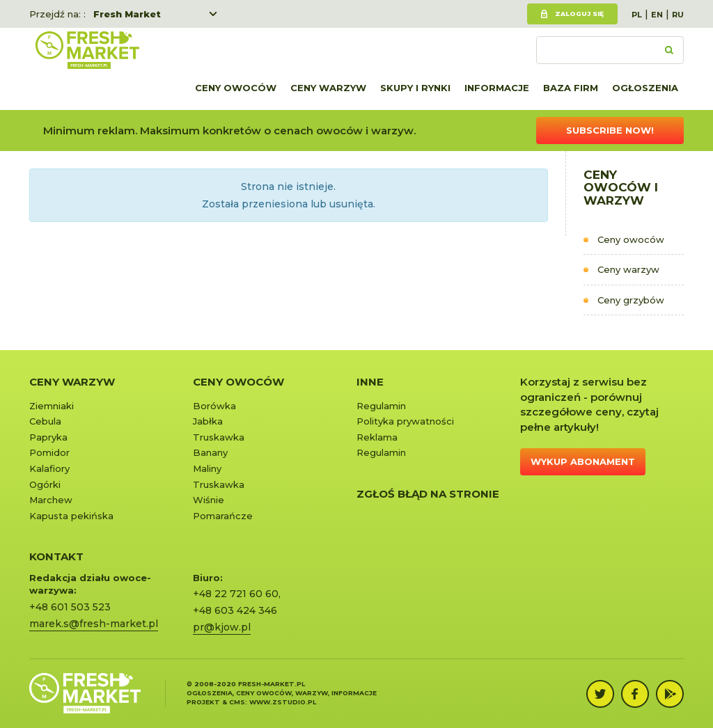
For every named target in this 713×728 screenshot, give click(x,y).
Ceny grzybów (631, 300)
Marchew (51, 500)
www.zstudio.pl (283, 702)
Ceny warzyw (328, 88)
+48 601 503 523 (70, 607)
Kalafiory (49, 468)
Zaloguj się (579, 14)
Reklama (377, 437)
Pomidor (49, 452)
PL (637, 15)
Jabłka (208, 421)
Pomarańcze (223, 516)
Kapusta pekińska (71, 516)
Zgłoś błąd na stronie (428, 494)
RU (678, 15)
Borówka (214, 406)
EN (657, 15)
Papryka (48, 437)
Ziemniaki (52, 406)
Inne (370, 382)
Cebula (45, 421)
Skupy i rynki (415, 88)
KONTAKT (56, 556)
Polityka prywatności (405, 421)
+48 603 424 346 (235, 610)
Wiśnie (209, 500)
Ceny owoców (236, 88)
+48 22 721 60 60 (236, 594)
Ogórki (45, 484)
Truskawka (219, 437)
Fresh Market (127, 14)
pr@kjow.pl (222, 627)
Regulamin (381, 406)
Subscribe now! (610, 130)
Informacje (497, 88)
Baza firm (571, 88)
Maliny (207, 468)
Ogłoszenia (645, 88)
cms (237, 702)
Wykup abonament (583, 461)
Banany (210, 452)
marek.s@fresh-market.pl (94, 624)
